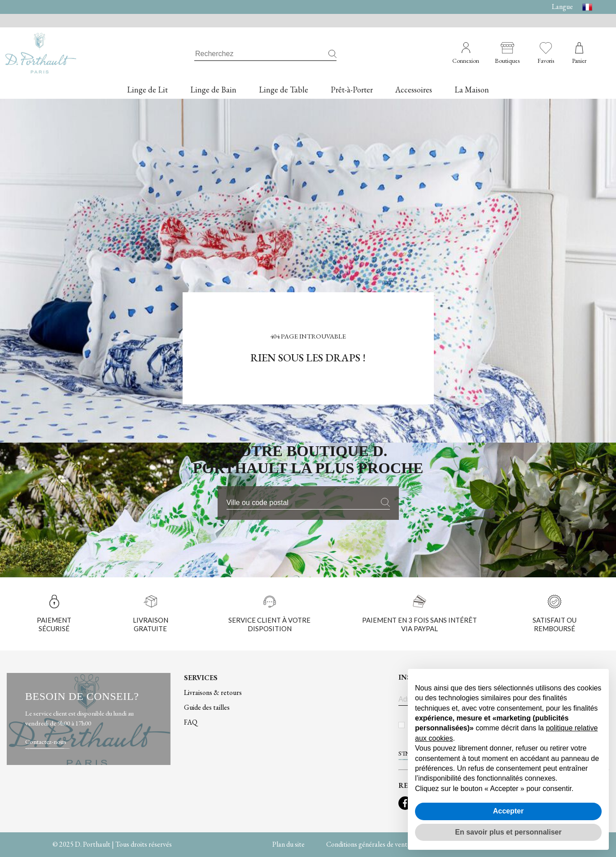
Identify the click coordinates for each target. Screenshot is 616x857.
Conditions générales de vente (368, 844)
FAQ (191, 722)
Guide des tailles (207, 707)
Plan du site (288, 844)
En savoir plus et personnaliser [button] (508, 832)
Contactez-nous (46, 741)
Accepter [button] (508, 811)
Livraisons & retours (213, 692)
